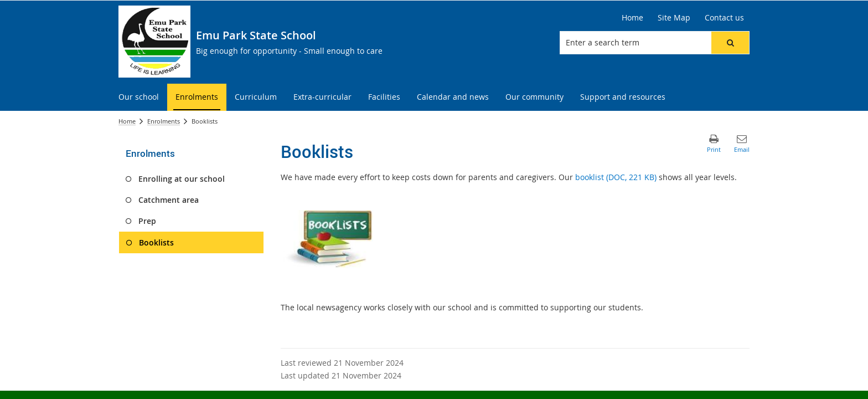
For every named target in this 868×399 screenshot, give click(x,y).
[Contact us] (724, 18)
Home (127, 121)
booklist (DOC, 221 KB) (616, 177)
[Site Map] (674, 18)
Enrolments (164, 121)
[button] (730, 43)
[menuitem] (139, 97)
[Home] (632, 18)
